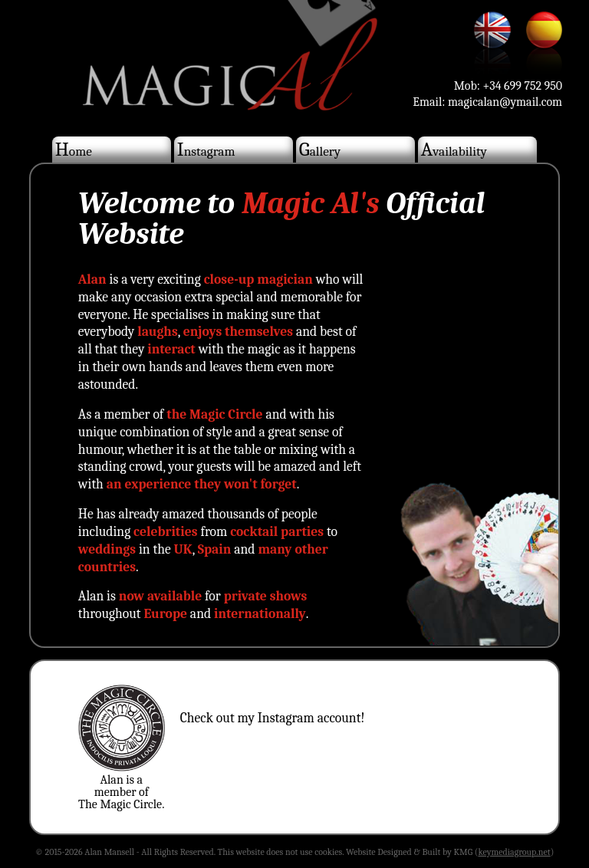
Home (74, 149)
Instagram (206, 149)
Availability (454, 149)
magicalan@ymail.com (505, 102)
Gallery (320, 149)
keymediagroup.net (514, 852)
